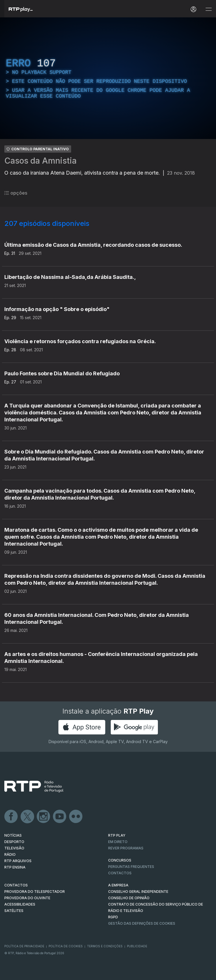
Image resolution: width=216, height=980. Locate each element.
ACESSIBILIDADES (20, 904)
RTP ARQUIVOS (18, 861)
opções (16, 193)
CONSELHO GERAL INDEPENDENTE (138, 892)
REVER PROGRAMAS (126, 848)
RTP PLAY (117, 835)
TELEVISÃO (14, 848)
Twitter (27, 817)
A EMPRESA (118, 885)
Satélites (14, 911)
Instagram (44, 817)
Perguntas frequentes (131, 867)
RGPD (113, 917)
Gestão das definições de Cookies (142, 923)
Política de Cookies (66, 946)
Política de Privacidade (24, 946)
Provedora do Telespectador (35, 892)
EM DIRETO (118, 842)
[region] (108, 78)
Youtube (60, 817)
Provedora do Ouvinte (27, 898)
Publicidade (137, 946)
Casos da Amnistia (40, 161)
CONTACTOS (16, 885)
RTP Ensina (15, 867)
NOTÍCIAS (13, 835)
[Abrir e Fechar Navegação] (208, 9)
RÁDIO (10, 854)
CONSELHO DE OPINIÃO (129, 898)
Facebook (11, 817)
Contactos (120, 873)
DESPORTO (14, 842)
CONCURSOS (120, 860)
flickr (76, 817)
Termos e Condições (105, 946)
